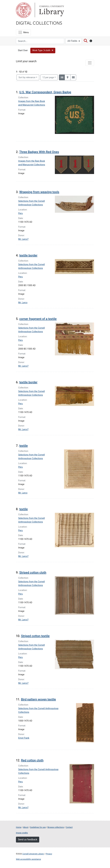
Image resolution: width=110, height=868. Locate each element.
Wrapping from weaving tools (39, 192)
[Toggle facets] (90, 63)
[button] (43, 51)
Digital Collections (39, 23)
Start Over (23, 50)
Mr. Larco (23, 303)
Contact (69, 827)
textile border (28, 255)
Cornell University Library (33, 854)
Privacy (49, 854)
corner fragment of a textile (38, 319)
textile (24, 446)
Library (51, 10)
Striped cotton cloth (33, 573)
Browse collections (56, 827)
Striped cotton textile (35, 636)
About (26, 827)
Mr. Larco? (23, 239)
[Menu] (23, 32)
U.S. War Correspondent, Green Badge (45, 92)
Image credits (22, 833)
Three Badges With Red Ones (39, 152)
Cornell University (24, 10)
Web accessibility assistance (28, 859)
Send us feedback (28, 840)
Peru (20, 213)
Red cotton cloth (32, 760)
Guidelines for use (38, 827)
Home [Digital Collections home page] (19, 827)
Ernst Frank (24, 738)
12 (48, 77)
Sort (27, 77)
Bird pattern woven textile (38, 699)
